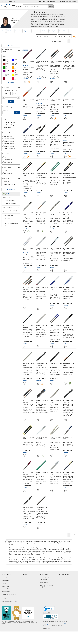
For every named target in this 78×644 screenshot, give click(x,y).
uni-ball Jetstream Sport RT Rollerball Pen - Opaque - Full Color (29, 256)
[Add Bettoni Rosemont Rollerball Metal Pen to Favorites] (65, 491)
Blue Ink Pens (63, 31)
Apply (11, 102)
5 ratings (52, 228)
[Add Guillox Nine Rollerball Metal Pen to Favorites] (24, 491)
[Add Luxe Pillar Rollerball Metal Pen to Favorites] (38, 455)
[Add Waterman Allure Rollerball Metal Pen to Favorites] (38, 347)
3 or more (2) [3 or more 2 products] (8, 162)
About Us (5, 578)
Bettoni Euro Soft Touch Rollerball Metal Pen (42, 369)
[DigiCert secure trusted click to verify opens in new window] (49, 609)
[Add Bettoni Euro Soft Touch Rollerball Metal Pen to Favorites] (38, 383)
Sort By (39, 36)
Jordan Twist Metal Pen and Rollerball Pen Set (70, 66)
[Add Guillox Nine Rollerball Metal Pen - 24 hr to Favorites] (65, 455)
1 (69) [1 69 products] (6, 171)
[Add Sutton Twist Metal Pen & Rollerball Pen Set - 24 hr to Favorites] (24, 420)
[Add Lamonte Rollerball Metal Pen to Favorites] (38, 271)
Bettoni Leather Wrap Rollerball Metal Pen (69, 292)
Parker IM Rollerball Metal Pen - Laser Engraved (55, 104)
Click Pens (10, 31)
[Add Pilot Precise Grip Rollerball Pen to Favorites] (38, 308)
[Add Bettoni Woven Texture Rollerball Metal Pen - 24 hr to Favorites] (52, 271)
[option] (7, 60)
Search (51, 6)
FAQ (22, 586)
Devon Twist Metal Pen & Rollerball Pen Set (29, 442)
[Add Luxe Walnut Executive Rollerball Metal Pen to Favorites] (38, 231)
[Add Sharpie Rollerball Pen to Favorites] (38, 119)
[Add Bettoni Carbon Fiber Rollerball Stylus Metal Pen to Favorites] (38, 527)
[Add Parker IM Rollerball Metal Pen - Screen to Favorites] (65, 157)
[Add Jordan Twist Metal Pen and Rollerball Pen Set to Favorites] (65, 82)
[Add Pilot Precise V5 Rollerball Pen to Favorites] (52, 196)
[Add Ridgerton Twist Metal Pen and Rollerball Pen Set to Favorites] (65, 271)
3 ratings (39, 153)
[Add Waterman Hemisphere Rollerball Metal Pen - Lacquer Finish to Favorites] (65, 196)
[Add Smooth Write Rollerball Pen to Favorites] (38, 491)
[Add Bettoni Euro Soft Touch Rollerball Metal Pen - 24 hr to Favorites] (65, 420)
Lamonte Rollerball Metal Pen (41, 253)
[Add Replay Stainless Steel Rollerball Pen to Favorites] (24, 231)
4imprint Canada (64, 581)
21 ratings (39, 79)
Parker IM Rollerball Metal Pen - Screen (69, 143)
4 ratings (25, 116)
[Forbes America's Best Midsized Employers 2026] (28, 613)
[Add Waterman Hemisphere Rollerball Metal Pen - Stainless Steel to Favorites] (52, 455)
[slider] (4, 97)
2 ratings (66, 116)
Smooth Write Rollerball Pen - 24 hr (55, 368)
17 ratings (53, 79)
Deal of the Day (64, 593)
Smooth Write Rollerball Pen (40, 477)
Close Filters (11, 46)
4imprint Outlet (64, 590)
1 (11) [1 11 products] (6, 157)
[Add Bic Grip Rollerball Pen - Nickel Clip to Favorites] (24, 82)
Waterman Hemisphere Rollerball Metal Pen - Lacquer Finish (70, 179)
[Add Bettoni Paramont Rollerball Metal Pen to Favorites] (24, 347)
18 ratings (26, 193)
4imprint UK (63, 583)
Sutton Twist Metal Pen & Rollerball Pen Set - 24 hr (28, 406)
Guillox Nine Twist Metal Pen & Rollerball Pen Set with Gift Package (56, 332)
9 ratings (39, 267)
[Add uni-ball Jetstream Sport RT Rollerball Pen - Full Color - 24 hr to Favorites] (38, 420)
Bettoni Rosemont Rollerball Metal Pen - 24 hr (42, 179)
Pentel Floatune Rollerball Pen (68, 104)
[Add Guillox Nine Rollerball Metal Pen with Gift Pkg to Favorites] (65, 347)
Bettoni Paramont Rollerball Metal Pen (28, 330)
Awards (23, 581)
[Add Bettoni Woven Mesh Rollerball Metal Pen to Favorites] (52, 491)
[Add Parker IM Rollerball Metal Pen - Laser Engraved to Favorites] (52, 119)
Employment (5, 586)
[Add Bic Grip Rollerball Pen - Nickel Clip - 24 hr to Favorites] (24, 157)
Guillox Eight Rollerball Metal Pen (69, 218)
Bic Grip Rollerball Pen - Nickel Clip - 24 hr (29, 140)
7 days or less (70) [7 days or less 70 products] (9, 146)
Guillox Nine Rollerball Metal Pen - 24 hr (69, 442)
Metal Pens (36, 31)
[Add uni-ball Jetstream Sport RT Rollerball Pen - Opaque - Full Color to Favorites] (24, 271)
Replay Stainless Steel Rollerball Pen (28, 218)
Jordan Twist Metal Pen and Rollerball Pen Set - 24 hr (29, 293)
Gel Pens (44, 31)
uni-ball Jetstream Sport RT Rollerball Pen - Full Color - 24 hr (42, 406)
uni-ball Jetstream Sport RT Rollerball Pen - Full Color (29, 182)
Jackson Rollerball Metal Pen (27, 368)
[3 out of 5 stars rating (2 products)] (11, 128)
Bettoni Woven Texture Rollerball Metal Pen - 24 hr (56, 254)
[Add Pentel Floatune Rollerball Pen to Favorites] (65, 119)
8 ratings (52, 305)
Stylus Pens (27, 31)
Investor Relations (7, 589)
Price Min (7, 90)
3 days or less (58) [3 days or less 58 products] (9, 141)
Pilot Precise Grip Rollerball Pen (41, 292)
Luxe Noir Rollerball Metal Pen (69, 368)
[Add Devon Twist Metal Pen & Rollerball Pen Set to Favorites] (24, 455)
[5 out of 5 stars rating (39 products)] (11, 122)
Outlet (75, 2)
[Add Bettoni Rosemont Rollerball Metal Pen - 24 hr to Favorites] (38, 196)
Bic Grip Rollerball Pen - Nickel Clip (29, 68)
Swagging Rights (26, 597)
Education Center (26, 578)
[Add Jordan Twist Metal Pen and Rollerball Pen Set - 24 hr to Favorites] (24, 308)
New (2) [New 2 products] (6, 182)
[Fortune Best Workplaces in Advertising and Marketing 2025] (7, 613)
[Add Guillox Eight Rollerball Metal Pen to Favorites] (65, 231)
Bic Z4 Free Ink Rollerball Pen (54, 295)
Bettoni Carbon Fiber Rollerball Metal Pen (55, 218)
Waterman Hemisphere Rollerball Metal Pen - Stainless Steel (56, 442)
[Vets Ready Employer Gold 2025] (17, 613)
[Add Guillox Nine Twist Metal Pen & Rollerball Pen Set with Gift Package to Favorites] (52, 347)
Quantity (5, 110)
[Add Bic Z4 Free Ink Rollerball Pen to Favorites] (52, 308)
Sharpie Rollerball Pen (42, 106)
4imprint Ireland (64, 586)
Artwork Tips (44, 582)
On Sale (69, 2)
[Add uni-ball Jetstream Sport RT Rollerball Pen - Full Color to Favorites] (24, 196)
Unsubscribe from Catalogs (10, 602)
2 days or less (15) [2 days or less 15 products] (9, 139)
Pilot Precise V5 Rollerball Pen (54, 178)
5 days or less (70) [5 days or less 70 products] (9, 144)
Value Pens (19, 31)
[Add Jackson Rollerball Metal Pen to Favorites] (24, 383)
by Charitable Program (47, 586)
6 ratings (52, 116)
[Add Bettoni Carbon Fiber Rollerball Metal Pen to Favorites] (52, 231)
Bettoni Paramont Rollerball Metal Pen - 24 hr (55, 141)
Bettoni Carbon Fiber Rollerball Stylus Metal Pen (42, 513)
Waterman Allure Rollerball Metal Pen (41, 330)
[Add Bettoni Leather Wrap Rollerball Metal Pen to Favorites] (65, 308)
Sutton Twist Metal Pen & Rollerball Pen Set (55, 67)
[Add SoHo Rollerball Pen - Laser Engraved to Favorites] (38, 157)
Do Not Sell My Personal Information (9, 595)
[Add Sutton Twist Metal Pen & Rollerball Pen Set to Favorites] (52, 82)
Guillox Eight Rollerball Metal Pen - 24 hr (29, 512)
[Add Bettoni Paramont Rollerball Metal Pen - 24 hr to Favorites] (52, 157)
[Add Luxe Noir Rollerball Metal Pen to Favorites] (65, 383)
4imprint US (63, 578)
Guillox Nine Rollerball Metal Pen (28, 477)
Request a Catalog (26, 594)
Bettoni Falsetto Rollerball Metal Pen (55, 405)
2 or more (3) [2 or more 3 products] (8, 160)
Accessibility (5, 581)
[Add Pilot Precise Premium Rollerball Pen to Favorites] (38, 82)
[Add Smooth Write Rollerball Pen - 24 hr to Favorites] (52, 383)
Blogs (23, 583)
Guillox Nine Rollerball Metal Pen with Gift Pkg (69, 331)
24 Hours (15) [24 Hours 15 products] (8, 136)
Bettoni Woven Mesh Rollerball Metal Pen (55, 477)
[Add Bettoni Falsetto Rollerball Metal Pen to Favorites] (52, 420)
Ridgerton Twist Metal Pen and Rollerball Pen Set (69, 254)
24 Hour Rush (42, 2)
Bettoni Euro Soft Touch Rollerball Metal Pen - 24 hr (69, 406)
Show (61, 36)
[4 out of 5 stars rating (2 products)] (11, 125)
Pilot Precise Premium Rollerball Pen (42, 66)
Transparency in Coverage (29, 600)
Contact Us (5, 583)
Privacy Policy (6, 592)
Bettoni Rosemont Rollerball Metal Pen (69, 477)
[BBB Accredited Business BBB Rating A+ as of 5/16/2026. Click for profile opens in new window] (51, 617)
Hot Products (51, 2)
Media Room (25, 589)
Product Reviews (26, 592)
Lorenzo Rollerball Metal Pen (27, 104)
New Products (61, 2)
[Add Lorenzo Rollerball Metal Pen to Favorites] (24, 119)
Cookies (4, 599)
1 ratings (39, 193)
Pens (3, 31)
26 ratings (26, 153)
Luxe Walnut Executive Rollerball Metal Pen (42, 218)
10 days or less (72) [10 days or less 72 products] (10, 149)
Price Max (15, 90)
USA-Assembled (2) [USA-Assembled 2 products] (10, 184)
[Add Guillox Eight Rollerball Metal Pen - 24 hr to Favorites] (24, 527)
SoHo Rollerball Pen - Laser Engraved (42, 140)
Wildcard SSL (47, 613)
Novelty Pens (53, 31)
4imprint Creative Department (45, 579)
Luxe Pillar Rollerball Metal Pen (42, 442)
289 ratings (26, 79)
